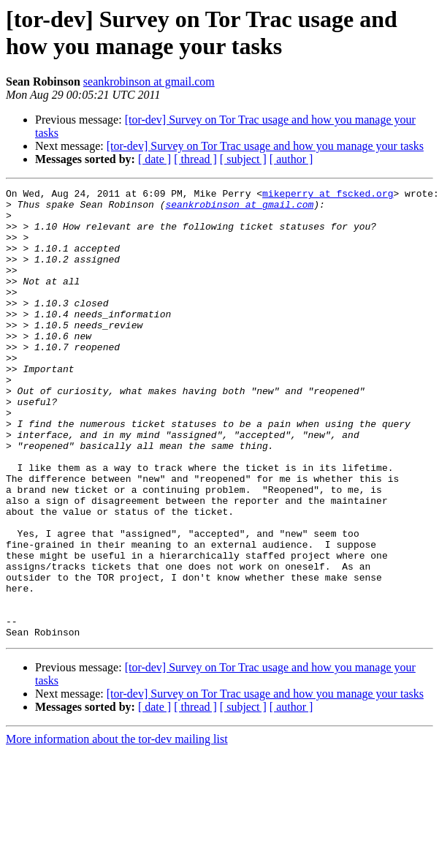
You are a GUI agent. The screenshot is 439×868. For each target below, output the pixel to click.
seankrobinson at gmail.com (149, 82)
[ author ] (291, 159)
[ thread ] (195, 159)
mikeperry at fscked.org (328, 195)
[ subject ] (243, 159)
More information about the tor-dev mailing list (117, 829)
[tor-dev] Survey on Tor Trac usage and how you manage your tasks (265, 146)
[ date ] (154, 159)
